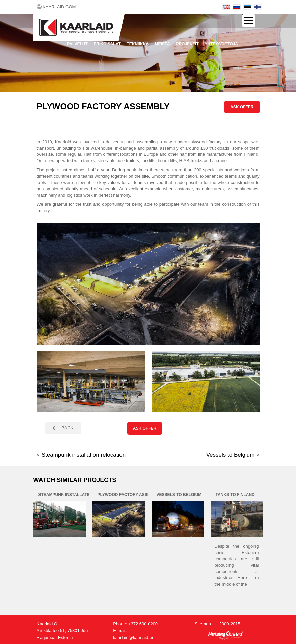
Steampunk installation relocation (84, 455)
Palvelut (77, 44)
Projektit (187, 44)
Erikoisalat (107, 44)
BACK (67, 428)
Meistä (162, 44)
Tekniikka (138, 44)
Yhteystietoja (221, 44)
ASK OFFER (242, 107)
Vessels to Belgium (231, 455)
